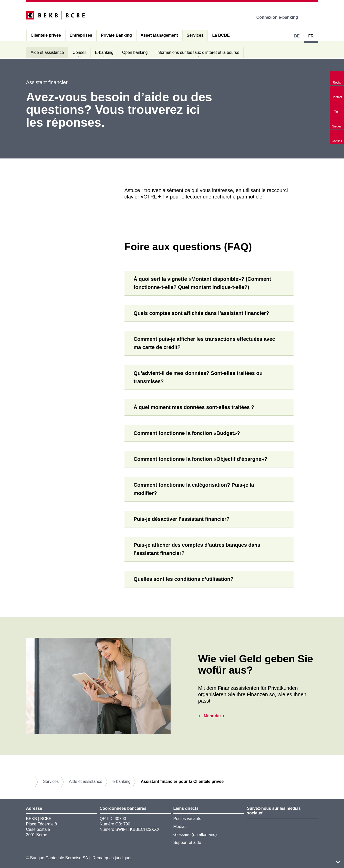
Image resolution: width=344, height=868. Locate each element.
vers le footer (338, 862)
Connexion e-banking (281, 17)
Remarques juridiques (112, 858)
